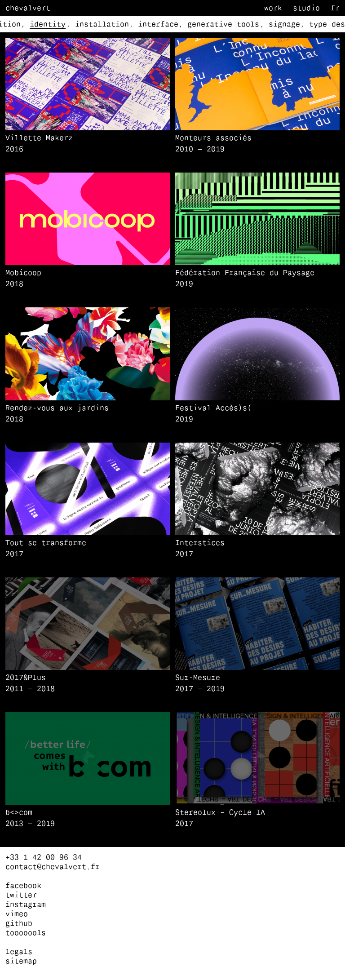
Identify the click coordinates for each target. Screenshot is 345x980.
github (19, 924)
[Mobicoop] (88, 279)
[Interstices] (257, 549)
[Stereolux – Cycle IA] (257, 818)
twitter (21, 896)
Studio (306, 9)
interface (158, 25)
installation (102, 25)
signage (284, 25)
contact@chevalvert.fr (53, 867)
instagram (26, 905)
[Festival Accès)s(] (257, 414)
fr (335, 9)
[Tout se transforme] (88, 549)
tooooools (26, 933)
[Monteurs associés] (257, 144)
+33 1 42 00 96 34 (44, 858)
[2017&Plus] (88, 684)
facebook (23, 886)
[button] (88, 84)
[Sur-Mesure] (257, 684)
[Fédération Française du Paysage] (257, 279)
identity (48, 25)
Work (273, 9)
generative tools (223, 25)
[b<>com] (88, 818)
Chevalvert (28, 9)
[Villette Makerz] (88, 144)
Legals (19, 952)
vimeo (17, 914)
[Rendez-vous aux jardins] (88, 414)
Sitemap (21, 962)
